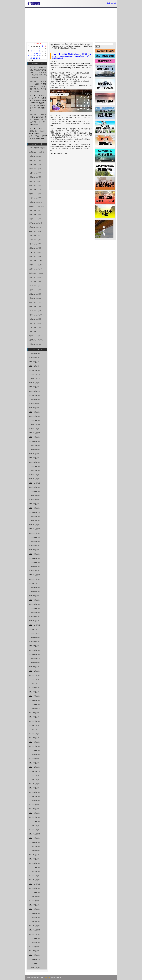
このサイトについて (36, 148)
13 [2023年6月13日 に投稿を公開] (31, 53)
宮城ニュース (34, 169)
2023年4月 (33, 508)
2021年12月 (33, 575)
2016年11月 (33, 830)
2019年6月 (33, 700)
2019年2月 (33, 717)
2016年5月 (33, 855)
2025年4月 (33, 408)
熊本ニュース (34, 332)
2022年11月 (33, 529)
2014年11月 (33, 930)
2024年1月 (33, 471)
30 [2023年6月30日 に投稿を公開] (40, 58)
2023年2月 (33, 517)
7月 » (33, 61)
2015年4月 (33, 909)
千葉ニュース (34, 198)
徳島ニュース (34, 302)
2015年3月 (33, 913)
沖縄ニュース (34, 344)
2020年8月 (33, 642)
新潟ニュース (34, 210)
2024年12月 (33, 425)
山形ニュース (34, 173)
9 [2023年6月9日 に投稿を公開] (40, 51)
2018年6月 (33, 750)
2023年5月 (33, 504)
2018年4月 (33, 759)
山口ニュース (34, 286)
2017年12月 (33, 775)
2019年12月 (33, 675)
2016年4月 (33, 859)
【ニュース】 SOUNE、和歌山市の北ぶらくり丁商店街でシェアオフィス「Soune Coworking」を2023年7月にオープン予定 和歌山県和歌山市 (71, 46)
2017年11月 (33, 780)
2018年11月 (33, 730)
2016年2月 (33, 867)
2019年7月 (33, 696)
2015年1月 (33, 922)
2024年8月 (33, 441)
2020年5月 (33, 654)
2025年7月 (33, 395)
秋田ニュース (34, 160)
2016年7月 (33, 847)
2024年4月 (33, 458)
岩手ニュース (34, 164)
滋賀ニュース (34, 248)
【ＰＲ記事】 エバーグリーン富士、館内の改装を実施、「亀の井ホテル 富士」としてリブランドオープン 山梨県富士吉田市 (38, 119)
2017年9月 (33, 788)
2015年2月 (33, 918)
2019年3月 (33, 713)
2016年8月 (33, 842)
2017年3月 (33, 813)
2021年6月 (33, 600)
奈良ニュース (34, 256)
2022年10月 (33, 533)
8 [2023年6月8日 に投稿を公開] (37, 51)
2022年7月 (33, 546)
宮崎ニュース (34, 336)
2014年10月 (33, 934)
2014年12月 (33, 926)
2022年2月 (33, 567)
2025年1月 (33, 420)
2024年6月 (33, 450)
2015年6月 (33, 901)
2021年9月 (33, 588)
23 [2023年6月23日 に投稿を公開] (40, 56)
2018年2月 (33, 767)
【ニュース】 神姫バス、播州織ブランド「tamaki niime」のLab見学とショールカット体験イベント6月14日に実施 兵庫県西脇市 (38, 133)
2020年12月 (33, 625)
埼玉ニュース (34, 194)
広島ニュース (34, 282)
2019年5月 (33, 704)
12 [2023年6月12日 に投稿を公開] (28, 53)
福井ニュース (34, 244)
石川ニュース (34, 240)
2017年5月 (33, 805)
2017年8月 (33, 792)
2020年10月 (33, 633)
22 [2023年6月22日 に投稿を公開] (37, 56)
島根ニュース (34, 294)
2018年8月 (33, 742)
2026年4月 (33, 358)
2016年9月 (33, 838)
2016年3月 (33, 863)
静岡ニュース (34, 223)
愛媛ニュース (34, 307)
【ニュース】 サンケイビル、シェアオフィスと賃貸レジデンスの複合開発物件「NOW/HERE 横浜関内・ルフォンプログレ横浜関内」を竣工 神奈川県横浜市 (38, 103)
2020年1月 (33, 671)
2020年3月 (33, 663)
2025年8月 (33, 391)
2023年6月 (33, 500)
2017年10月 (33, 784)
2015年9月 (33, 888)
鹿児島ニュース (34, 340)
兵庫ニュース (34, 269)
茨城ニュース (34, 190)
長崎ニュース (34, 323)
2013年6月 (33, 963)
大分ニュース (34, 328)
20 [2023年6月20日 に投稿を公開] (31, 56)
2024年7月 (33, 446)
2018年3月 (33, 763)
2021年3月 (33, 613)
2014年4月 (33, 959)
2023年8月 (33, 491)
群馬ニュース (34, 181)
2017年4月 (33, 809)
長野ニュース (34, 215)
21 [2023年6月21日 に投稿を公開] (34, 56)
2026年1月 (33, 370)
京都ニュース (34, 261)
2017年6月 (33, 801)
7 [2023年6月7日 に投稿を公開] (34, 51)
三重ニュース (34, 252)
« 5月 (29, 61)
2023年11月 (33, 479)
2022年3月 (33, 562)
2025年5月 (33, 404)
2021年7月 (33, 596)
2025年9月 (33, 387)
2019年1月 (33, 721)
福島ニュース (34, 177)
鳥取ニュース (34, 290)
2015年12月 (33, 876)
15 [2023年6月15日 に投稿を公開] (37, 53)
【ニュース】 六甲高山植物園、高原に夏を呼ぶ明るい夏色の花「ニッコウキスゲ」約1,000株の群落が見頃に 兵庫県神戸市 (38, 72)
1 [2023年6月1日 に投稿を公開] (37, 49)
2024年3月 (33, 462)
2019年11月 (33, 679)
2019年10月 (33, 684)
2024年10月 (33, 433)
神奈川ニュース (34, 206)
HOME (108, 3)
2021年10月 (33, 583)
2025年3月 (33, 412)
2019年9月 (33, 688)
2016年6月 (33, 851)
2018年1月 (33, 771)
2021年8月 (33, 592)
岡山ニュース (34, 277)
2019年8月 (33, 692)
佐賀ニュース (34, 319)
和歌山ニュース (58, 44)
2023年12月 (33, 475)
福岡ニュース (34, 315)
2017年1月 (33, 821)
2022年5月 (33, 554)
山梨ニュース (34, 219)
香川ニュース (34, 298)
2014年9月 (33, 938)
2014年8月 (33, 943)
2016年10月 (33, 834)
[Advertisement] (71, 25)
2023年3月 (33, 512)
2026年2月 (33, 366)
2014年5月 (33, 955)
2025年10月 (33, 383)
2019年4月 (33, 709)
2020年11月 (33, 629)
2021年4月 (33, 608)
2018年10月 (33, 734)
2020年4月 (33, 659)
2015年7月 (33, 897)
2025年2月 (33, 416)
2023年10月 (33, 483)
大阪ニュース (34, 265)
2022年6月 (33, 550)
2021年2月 (33, 617)
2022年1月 (33, 571)
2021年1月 (33, 621)
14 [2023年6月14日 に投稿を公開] (34, 53)
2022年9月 (33, 537)
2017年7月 (33, 796)
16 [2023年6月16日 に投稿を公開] (40, 53)
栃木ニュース (34, 185)
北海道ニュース (34, 152)
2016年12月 (33, 826)
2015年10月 (33, 884)
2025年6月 (33, 400)
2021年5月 (33, 604)
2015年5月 (33, 905)
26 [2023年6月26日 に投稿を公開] (28, 58)
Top (51, 44)
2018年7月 (33, 746)
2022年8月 (33, 542)
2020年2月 (33, 667)
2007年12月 (33, 968)
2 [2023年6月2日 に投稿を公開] (40, 49)
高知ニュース (34, 311)
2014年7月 (33, 947)
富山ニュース (34, 235)
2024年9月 (33, 437)
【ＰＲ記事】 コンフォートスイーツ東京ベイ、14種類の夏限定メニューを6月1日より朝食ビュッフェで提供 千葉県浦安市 (38, 86)
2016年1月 (33, 872)
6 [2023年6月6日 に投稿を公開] (31, 51)
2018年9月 (33, 738)
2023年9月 (33, 487)
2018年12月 (33, 725)
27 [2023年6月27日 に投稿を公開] (31, 58)
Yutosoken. (47, 977)
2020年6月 (33, 650)
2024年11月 (33, 429)
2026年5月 (33, 354)
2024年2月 (33, 466)
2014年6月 (33, 951)
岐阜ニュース (34, 231)
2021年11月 (33, 579)
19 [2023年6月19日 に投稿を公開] (28, 56)
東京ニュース (34, 202)
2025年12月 (33, 374)
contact (114, 3)
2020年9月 (33, 638)
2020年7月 (33, 646)
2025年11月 (33, 379)
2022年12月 (33, 525)
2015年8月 (33, 892)
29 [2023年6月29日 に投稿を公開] (37, 58)
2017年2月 (33, 817)
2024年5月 (33, 454)
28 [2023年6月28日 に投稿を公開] (34, 58)
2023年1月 (33, 521)
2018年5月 (33, 755)
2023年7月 (33, 496)
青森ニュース (34, 156)
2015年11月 (33, 880)
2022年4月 (33, 558)
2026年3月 (33, 362)
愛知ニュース (34, 227)
